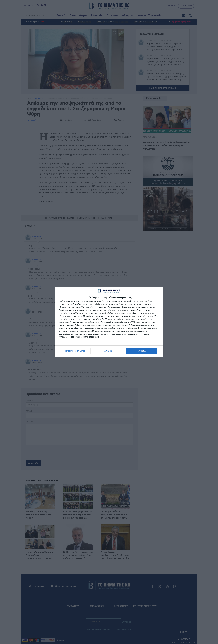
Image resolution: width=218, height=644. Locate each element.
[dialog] (109, 322)
